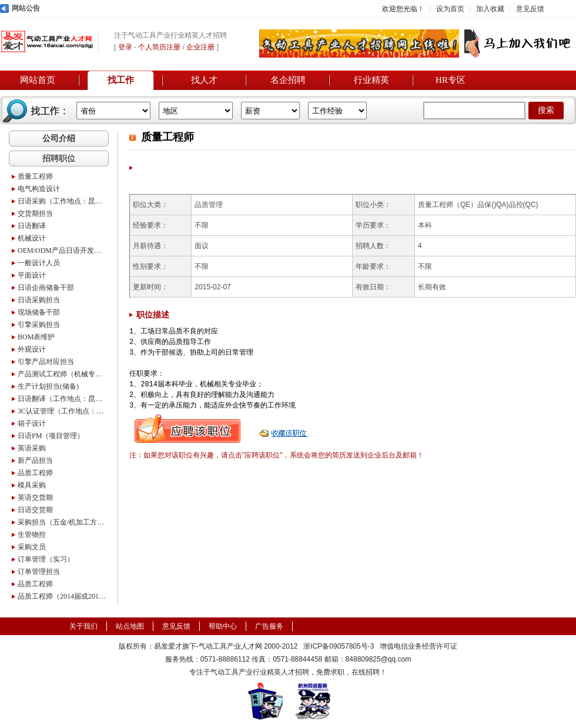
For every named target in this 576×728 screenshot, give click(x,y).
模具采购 (32, 485)
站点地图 (130, 626)
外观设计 (32, 349)
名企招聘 (288, 80)
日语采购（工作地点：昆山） (62, 201)
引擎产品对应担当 (46, 362)
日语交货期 (35, 510)
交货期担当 (35, 213)
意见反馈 (530, 9)
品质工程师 (35, 473)
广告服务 (269, 626)
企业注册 (200, 47)
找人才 (204, 80)
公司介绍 (59, 138)
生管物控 (32, 535)
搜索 (546, 110)
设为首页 (450, 9)
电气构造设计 (39, 189)
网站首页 (38, 80)
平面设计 (32, 275)
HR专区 (451, 80)
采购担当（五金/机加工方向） (62, 522)
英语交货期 (35, 497)
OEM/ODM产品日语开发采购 (62, 251)
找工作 (121, 80)
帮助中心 (223, 626)
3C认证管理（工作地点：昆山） (62, 411)
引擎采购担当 (39, 325)
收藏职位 (284, 429)
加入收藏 (490, 9)
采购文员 (32, 547)
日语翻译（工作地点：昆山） (62, 399)
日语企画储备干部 (46, 288)
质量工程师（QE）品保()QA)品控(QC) (478, 205)
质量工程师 (35, 176)
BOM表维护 (36, 337)
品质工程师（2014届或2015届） (62, 596)
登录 (125, 47)
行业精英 (371, 80)
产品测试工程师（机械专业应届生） (62, 374)
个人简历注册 (159, 47)
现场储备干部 (39, 312)
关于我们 (83, 626)
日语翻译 (32, 226)
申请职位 (187, 429)
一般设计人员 (39, 263)
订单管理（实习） (46, 559)
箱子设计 (32, 423)
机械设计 (32, 238)
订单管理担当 (39, 572)
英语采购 (32, 448)
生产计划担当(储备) (48, 386)
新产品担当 (35, 460)
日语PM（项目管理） (51, 436)
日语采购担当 (39, 300)
